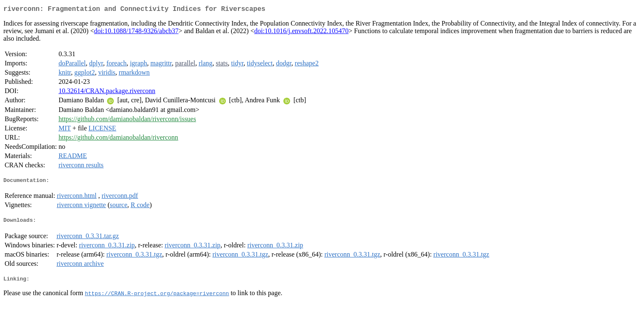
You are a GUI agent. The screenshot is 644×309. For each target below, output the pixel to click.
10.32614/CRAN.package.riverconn (107, 92)
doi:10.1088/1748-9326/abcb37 (136, 32)
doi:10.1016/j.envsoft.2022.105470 (301, 32)
